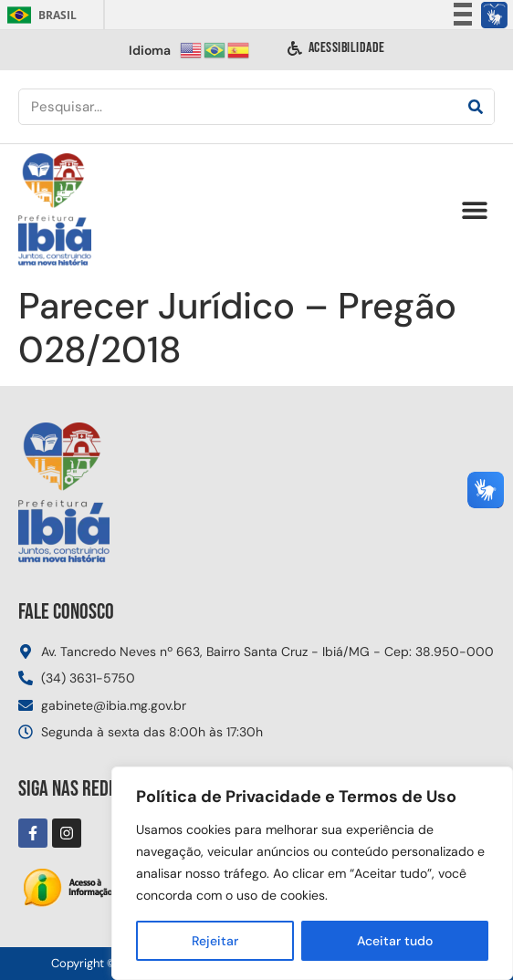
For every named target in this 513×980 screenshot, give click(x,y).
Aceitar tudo (395, 941)
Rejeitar (215, 941)
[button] (474, 210)
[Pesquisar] (476, 107)
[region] (312, 873)
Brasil (39, 15)
